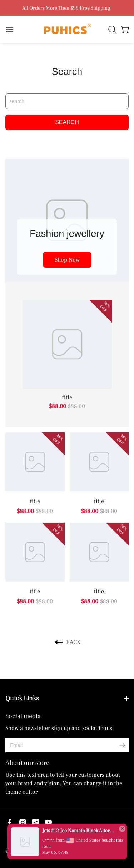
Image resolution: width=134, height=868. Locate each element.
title (67, 397)
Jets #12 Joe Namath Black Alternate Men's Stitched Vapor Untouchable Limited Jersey (79, 831)
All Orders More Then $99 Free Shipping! (67, 8)
